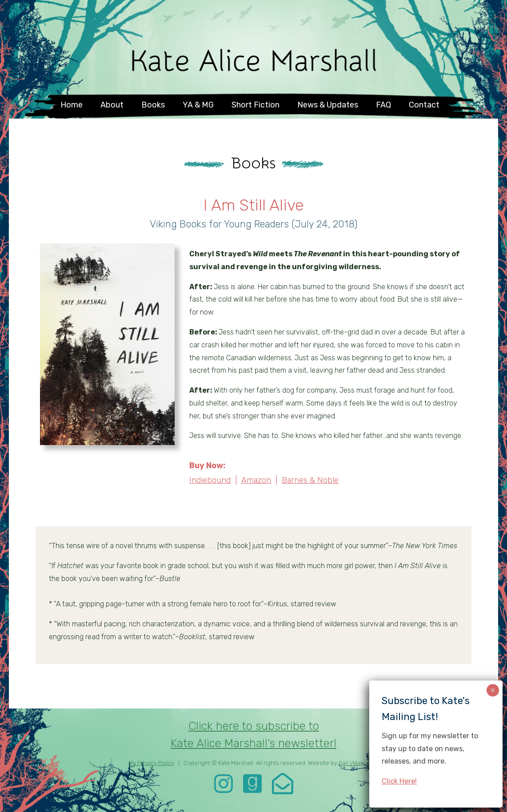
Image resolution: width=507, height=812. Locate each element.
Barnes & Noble (310, 480)
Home (72, 105)
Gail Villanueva (358, 763)
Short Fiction (255, 105)
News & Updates (328, 105)
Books (153, 105)
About (112, 105)
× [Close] (493, 690)
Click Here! (399, 781)
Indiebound (210, 480)
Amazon (256, 480)
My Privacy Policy (151, 763)
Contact (424, 105)
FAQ (383, 105)
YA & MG (198, 105)
